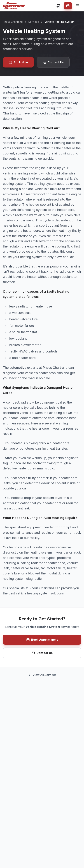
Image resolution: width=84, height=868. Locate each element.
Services (34, 22)
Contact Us (53, 62)
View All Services (42, 675)
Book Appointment (42, 640)
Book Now (18, 62)
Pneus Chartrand (13, 22)
